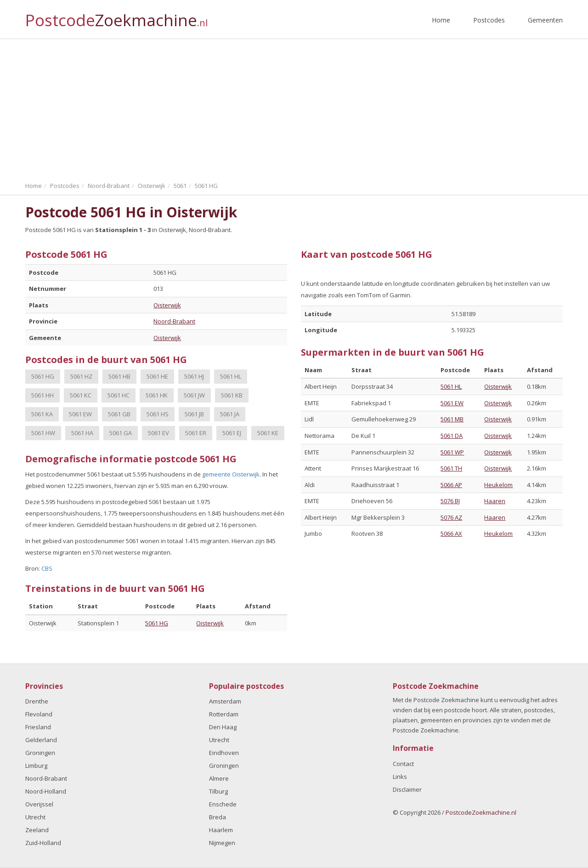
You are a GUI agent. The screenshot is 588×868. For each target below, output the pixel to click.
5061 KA (42, 414)
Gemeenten (545, 20)
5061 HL (231, 376)
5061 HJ (194, 376)
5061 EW (80, 414)
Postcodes (489, 20)
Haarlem (221, 830)
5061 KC (81, 395)
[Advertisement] (294, 108)
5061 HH (42, 395)
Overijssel (39, 804)
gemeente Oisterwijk (231, 474)
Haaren (495, 501)
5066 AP (451, 485)
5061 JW (194, 395)
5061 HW (43, 433)
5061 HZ (81, 376)
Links (400, 777)
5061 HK (157, 395)
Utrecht (35, 817)
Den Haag (223, 727)
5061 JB (194, 414)
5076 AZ (451, 517)
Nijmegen (222, 843)
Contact (403, 764)
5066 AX (451, 533)
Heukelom (498, 485)
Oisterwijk (167, 305)
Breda (218, 817)
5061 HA (82, 433)
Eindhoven (224, 753)
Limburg (36, 766)
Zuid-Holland (43, 843)
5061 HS (158, 414)
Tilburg (218, 791)
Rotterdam (224, 714)
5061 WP (452, 452)
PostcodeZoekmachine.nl (481, 812)
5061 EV (158, 433)
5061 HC (119, 395)
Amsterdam (225, 701)
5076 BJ (450, 501)
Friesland (38, 727)
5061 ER (196, 433)
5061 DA (452, 436)
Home (441, 20)
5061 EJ (232, 433)
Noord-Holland (46, 791)
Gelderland (41, 740)
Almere (219, 778)
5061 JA (230, 414)
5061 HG (43, 376)
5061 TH (451, 468)
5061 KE (268, 433)
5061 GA (121, 433)
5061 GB (119, 414)
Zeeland (37, 830)
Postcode (116, 16)
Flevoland (39, 714)
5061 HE (157, 376)
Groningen (40, 753)
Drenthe (37, 701)
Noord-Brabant (174, 321)
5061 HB (119, 376)
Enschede (223, 804)
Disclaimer (407, 789)
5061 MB (452, 419)
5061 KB (232, 395)
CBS (47, 568)
